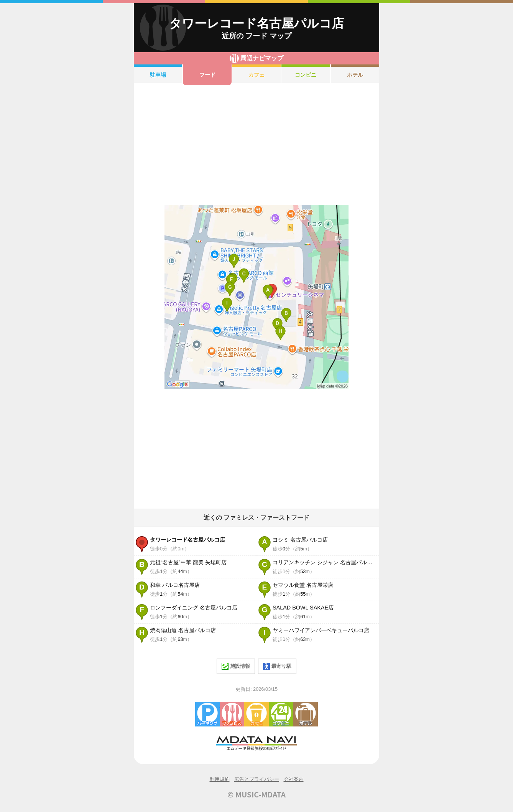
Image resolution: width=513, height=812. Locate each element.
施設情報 (236, 666)
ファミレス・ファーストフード (232, 714)
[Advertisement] (256, 145)
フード (207, 75)
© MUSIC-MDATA (256, 794)
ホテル (355, 75)
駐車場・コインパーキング (207, 714)
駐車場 (158, 75)
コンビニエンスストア (281, 714)
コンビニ (306, 75)
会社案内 (294, 779)
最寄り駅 (277, 666)
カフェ (256, 75)
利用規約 (220, 779)
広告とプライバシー (257, 779)
